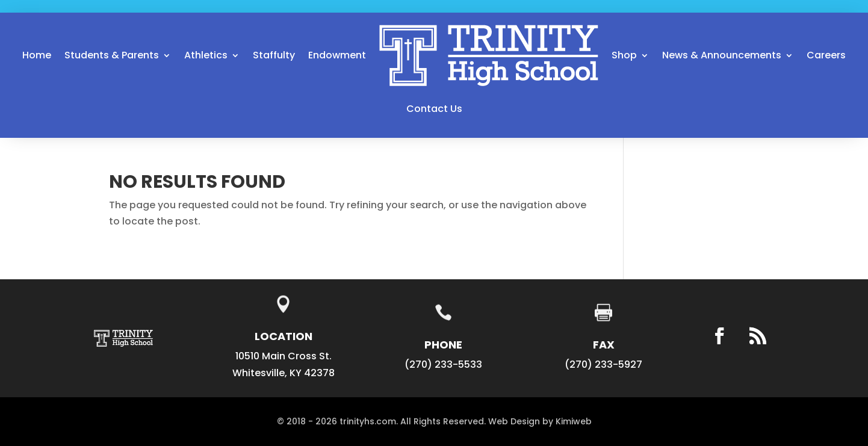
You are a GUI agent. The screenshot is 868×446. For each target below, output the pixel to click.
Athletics (206, 55)
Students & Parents (112, 55)
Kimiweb (574, 421)
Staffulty (274, 55)
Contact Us (434, 109)
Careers (826, 55)
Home (37, 55)
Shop (624, 55)
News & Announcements (722, 55)
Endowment (337, 55)
